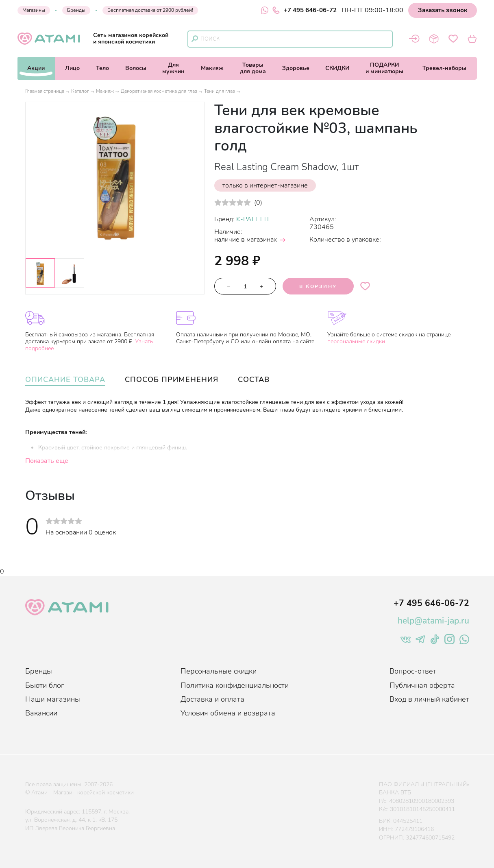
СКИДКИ (337, 68)
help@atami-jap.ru (433, 621)
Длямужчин (173, 68)
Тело (102, 68)
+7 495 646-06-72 (305, 10)
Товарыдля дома (253, 68)
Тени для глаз (220, 91)
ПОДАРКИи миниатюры (384, 68)
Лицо (72, 68)
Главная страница (45, 91)
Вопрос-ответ (413, 671)
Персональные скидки (219, 671)
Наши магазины (53, 699)
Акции (36, 68)
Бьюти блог (45, 685)
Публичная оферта (422, 685)
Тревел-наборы (444, 68)
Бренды (76, 10)
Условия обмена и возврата (228, 713)
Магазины (34, 10)
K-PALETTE (254, 219)
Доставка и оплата (212, 699)
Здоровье (296, 68)
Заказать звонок (443, 10)
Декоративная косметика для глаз (159, 91)
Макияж (212, 68)
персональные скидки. (357, 341)
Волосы (136, 68)
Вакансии (41, 713)
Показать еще (47, 461)
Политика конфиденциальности (235, 685)
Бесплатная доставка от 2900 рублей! (150, 10)
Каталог (80, 91)
